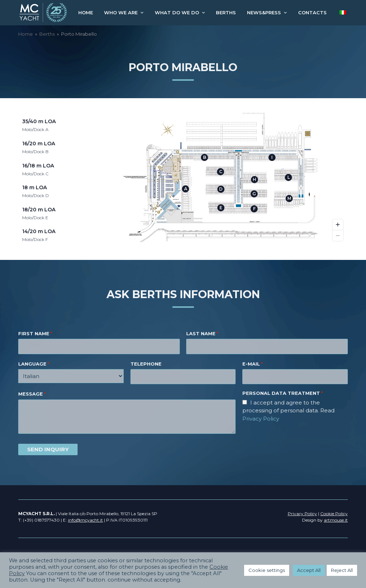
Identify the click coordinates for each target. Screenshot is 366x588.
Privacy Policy (261, 419)
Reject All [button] (342, 570)
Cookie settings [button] (267, 570)
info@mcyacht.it (85, 520)
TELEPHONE (146, 364)
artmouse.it (336, 520)
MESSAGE (32, 394)
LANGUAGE (34, 364)
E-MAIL (253, 364)
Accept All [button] (309, 570)
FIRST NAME (35, 334)
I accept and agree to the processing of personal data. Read (288, 411)
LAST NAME (202, 334)
